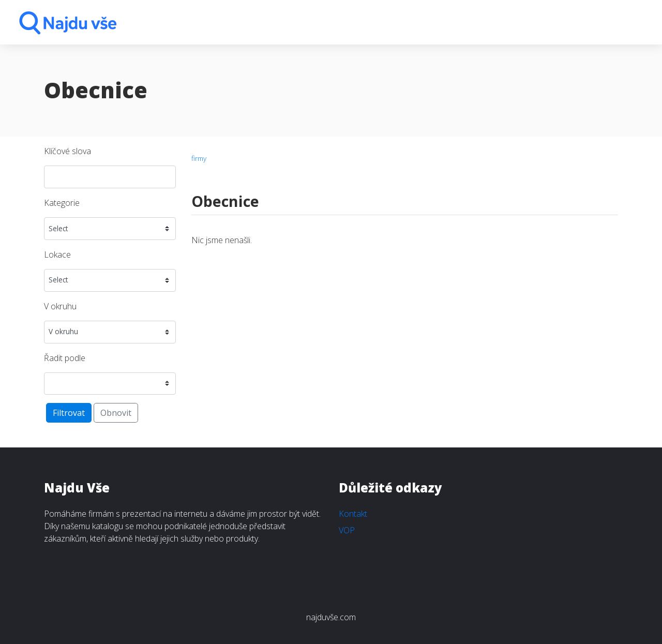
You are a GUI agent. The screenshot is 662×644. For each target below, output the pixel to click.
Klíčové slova (67, 151)
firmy (199, 158)
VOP (347, 530)
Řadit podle (65, 358)
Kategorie (62, 203)
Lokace (57, 254)
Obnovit (116, 413)
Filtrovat (69, 413)
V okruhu (60, 306)
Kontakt (353, 514)
